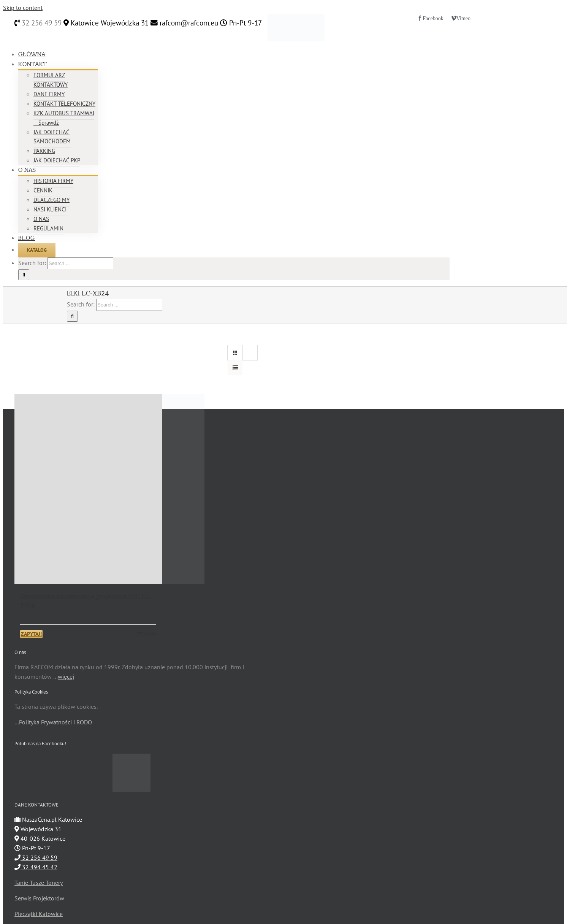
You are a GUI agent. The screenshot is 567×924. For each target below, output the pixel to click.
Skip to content (23, 8)
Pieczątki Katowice (39, 914)
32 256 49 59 (41, 23)
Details (149, 634)
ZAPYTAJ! (31, 634)
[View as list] (235, 368)
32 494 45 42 (36, 867)
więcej (66, 676)
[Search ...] (80, 263)
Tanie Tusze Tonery (39, 883)
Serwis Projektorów (39, 898)
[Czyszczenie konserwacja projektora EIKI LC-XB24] (88, 489)
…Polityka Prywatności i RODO (53, 722)
